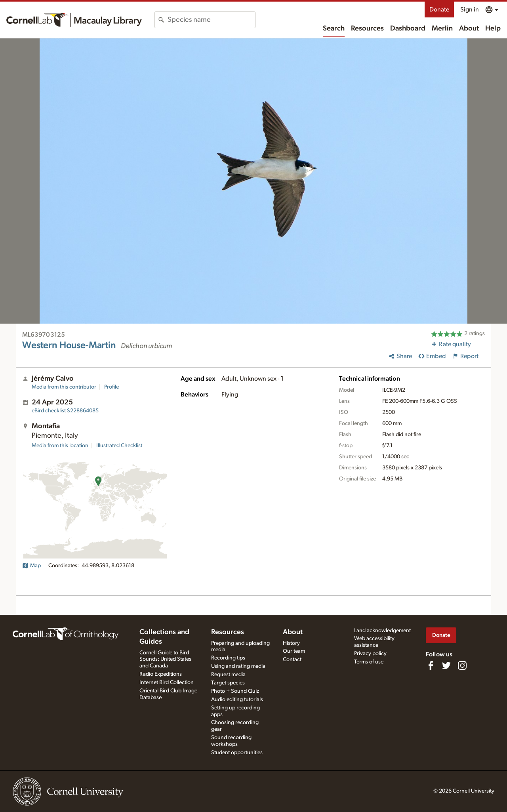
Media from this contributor (64, 387)
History (291, 643)
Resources (367, 29)
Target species (228, 683)
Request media (228, 675)
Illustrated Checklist (119, 446)
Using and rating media (238, 666)
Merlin (442, 29)
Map (31, 566)
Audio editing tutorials (237, 700)
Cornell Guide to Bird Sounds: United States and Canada (165, 660)
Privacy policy (370, 654)
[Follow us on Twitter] (446, 665)
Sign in (470, 10)
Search (334, 29)
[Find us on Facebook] (431, 665)
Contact (292, 660)
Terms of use (369, 662)
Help (493, 29)
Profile (112, 387)
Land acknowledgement (382, 631)
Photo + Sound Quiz (235, 691)
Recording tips (228, 658)
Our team (294, 651)
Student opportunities (237, 753)
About (469, 29)
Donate (439, 10)
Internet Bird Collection (167, 682)
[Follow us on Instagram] (462, 665)
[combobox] (211, 20)
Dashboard (408, 29)
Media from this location (60, 446)
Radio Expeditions (161, 674)
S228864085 (65, 411)
